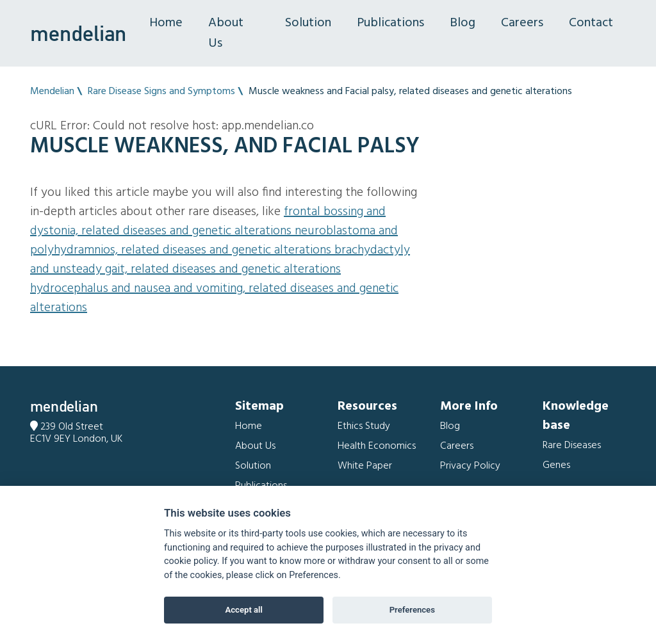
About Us (226, 33)
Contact (591, 23)
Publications (390, 23)
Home (166, 23)
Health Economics (377, 446)
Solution (308, 23)
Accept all (244, 610)
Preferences (412, 610)
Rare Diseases (572, 446)
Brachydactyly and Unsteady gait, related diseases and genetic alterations (220, 260)
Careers (522, 23)
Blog (463, 23)
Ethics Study (364, 426)
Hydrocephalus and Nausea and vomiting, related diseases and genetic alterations (214, 298)
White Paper (365, 466)
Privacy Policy (470, 466)
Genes (556, 465)
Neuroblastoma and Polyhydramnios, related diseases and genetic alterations (214, 241)
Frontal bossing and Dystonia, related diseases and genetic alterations (208, 221)
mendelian (78, 33)
